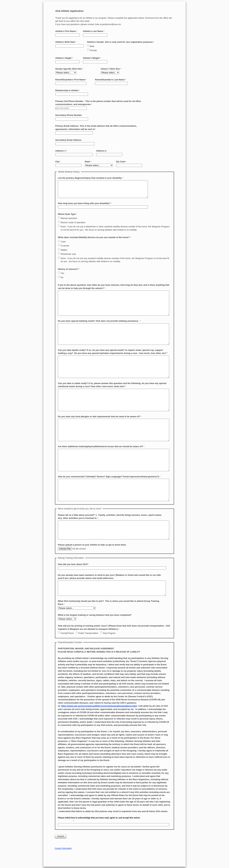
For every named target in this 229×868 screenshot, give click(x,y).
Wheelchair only (68, 254)
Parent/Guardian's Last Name (110, 80)
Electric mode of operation (73, 222)
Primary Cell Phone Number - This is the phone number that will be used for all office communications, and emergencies (98, 103)
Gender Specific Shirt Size (69, 69)
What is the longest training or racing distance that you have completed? (95, 615)
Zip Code (121, 162)
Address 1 (60, 151)
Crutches (65, 246)
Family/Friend (67, 633)
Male (92, 46)
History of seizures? (68, 269)
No (62, 277)
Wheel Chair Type (67, 214)
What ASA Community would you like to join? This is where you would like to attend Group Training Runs (109, 603)
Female (93, 50)
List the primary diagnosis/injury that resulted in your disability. (90, 178)
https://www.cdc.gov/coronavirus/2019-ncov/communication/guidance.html (99, 706)
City (57, 162)
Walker (64, 250)
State (87, 162)
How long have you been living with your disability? (84, 203)
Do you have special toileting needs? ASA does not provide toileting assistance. (99, 321)
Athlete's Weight (91, 58)
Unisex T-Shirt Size (110, 69)
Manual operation (69, 218)
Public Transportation (88, 633)
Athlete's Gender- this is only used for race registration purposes (120, 42)
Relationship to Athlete (67, 90)
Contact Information (63, 848)
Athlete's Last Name (93, 31)
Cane (63, 242)
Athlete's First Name (66, 31)
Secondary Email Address (69, 140)
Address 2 (101, 151)
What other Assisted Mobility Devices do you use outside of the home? (94, 237)
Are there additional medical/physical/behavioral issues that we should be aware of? (100, 446)
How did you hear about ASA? (73, 564)
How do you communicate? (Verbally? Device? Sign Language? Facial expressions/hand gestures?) (108, 477)
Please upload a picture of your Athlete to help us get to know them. (92, 545)
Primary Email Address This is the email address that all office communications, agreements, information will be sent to (96, 128)
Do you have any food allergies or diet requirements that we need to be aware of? (99, 416)
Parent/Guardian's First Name (70, 80)
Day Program (109, 633)
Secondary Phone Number (69, 115)
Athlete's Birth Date (65, 42)
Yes (62, 273)
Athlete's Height (63, 58)
